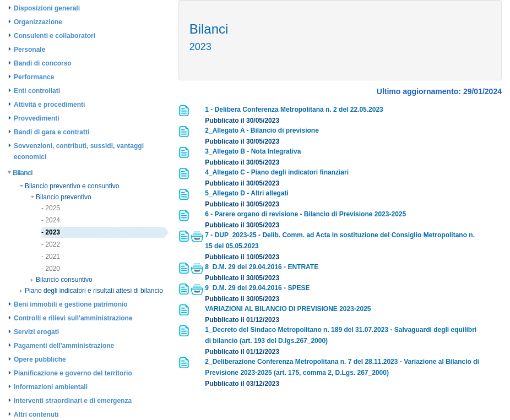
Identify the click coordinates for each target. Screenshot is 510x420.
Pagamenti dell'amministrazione (64, 346)
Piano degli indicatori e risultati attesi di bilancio (91, 291)
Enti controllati (37, 91)
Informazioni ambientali (51, 387)
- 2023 (51, 232)
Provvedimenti (37, 118)
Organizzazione (38, 22)
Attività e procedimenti (49, 105)
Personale (29, 50)
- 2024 (51, 220)
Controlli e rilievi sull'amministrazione (73, 318)
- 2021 (51, 257)
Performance (34, 77)
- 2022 (51, 244)
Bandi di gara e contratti (51, 132)
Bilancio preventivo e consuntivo (69, 186)
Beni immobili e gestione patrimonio (71, 304)
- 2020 (51, 269)
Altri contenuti (36, 414)
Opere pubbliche (40, 359)
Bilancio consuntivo (61, 280)
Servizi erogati (36, 332)
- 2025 (51, 208)
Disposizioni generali (47, 8)
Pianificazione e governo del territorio (73, 373)
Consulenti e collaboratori (55, 36)
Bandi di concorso (43, 63)
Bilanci (20, 173)
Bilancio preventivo (61, 197)
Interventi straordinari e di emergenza (73, 401)
